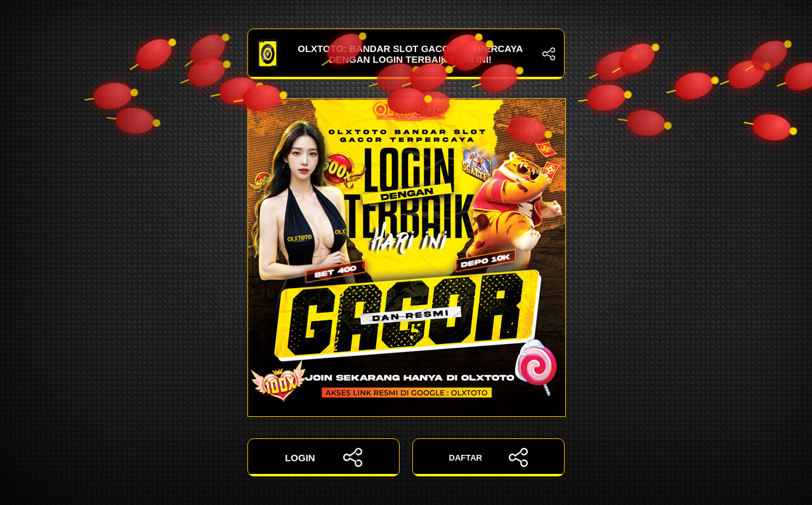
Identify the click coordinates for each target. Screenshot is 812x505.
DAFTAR (489, 457)
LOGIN (324, 457)
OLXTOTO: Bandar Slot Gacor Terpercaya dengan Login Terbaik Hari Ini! (406, 54)
